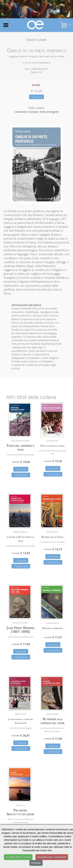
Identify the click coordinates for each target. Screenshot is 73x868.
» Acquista (36, 97)
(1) (65, 25)
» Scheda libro (21, 475)
